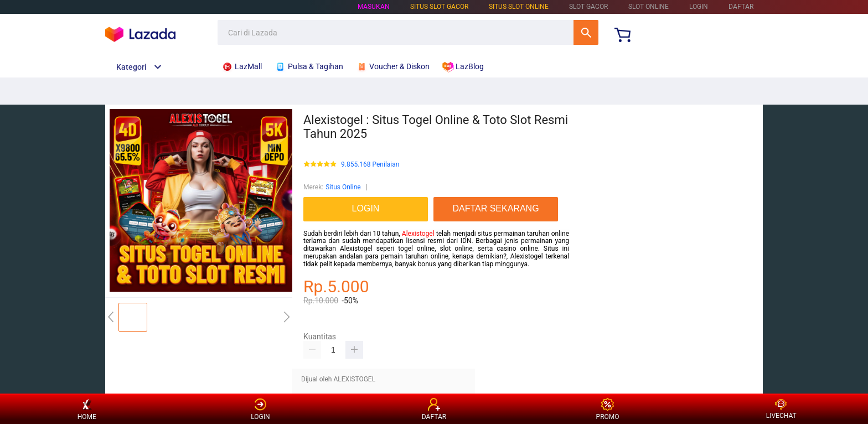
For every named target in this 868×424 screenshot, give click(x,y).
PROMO (608, 409)
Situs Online (343, 187)
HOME (87, 409)
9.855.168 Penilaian (370, 165)
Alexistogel (418, 234)
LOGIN (699, 7)
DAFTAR (741, 7)
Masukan (374, 7)
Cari (586, 32)
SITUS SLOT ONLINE (519, 7)
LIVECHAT (781, 410)
